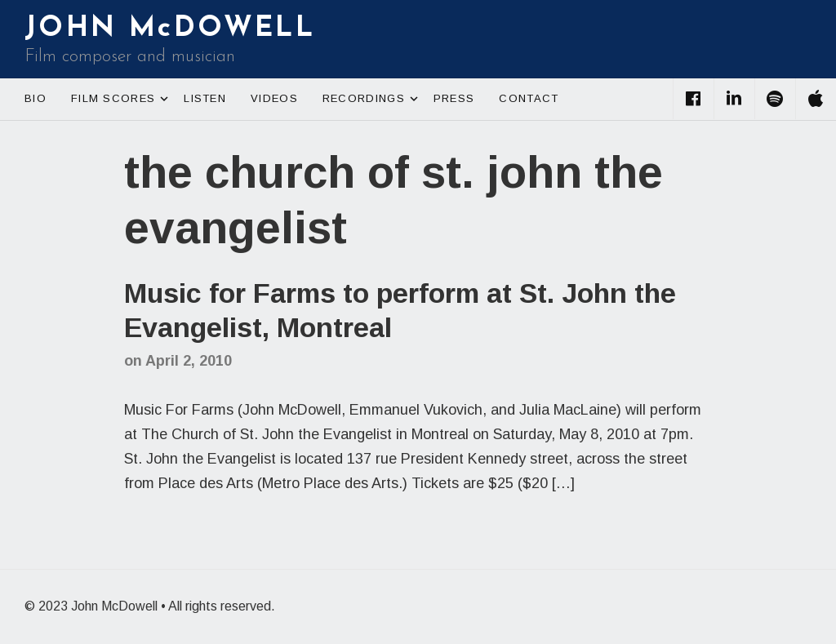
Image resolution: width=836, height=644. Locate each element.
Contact (529, 98)
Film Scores (121, 99)
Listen (205, 98)
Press (454, 98)
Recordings (372, 99)
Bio (36, 98)
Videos (274, 98)
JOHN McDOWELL (170, 29)
